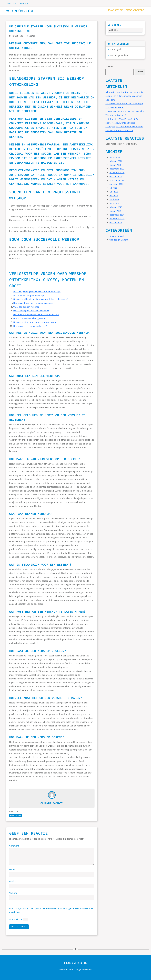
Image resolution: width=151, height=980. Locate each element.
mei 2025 (114, 196)
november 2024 (117, 219)
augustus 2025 (117, 184)
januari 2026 (115, 165)
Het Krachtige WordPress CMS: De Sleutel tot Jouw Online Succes (122, 121)
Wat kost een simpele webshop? (29, 296)
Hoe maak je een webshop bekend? (30, 326)
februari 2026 (116, 161)
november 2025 (117, 173)
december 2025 (117, 169)
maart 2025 (115, 204)
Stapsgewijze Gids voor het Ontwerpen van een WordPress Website (124, 129)
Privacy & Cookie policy (76, 963)
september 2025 (117, 181)
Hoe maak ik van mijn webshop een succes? (34, 303)
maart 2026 (115, 158)
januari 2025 (115, 211)
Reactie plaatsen (19, 927)
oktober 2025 (116, 177)
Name (13, 870)
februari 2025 (116, 207)
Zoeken (109, 67)
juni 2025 (114, 192)
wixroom (58, 803)
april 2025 (114, 200)
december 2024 (117, 215)
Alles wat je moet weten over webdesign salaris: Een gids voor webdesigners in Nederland (125, 96)
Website (13, 893)
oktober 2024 (116, 223)
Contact (24, 3)
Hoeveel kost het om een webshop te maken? (35, 322)
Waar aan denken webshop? (27, 307)
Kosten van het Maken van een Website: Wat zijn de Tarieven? (125, 114)
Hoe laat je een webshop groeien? (29, 319)
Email (13, 882)
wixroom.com (20, 11)
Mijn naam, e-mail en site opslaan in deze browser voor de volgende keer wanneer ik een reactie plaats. (52, 911)
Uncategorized (116, 50)
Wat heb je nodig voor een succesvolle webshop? (37, 292)
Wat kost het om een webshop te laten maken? (36, 315)
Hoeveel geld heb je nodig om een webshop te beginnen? (41, 299)
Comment (14, 846)
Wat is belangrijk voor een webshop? (31, 311)
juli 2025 (113, 188)
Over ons (12, 3)
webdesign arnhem (118, 56)
